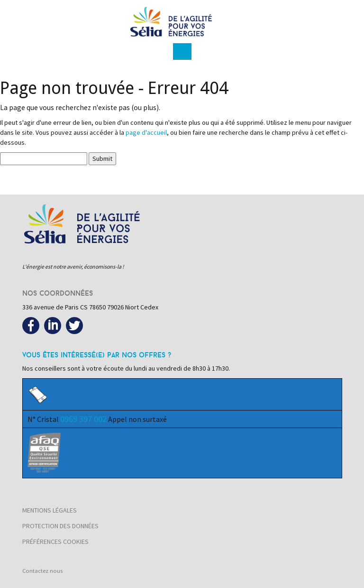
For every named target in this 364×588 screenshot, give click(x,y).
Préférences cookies (55, 541)
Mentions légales (50, 510)
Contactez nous (42, 571)
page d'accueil (146, 132)
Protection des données (60, 526)
